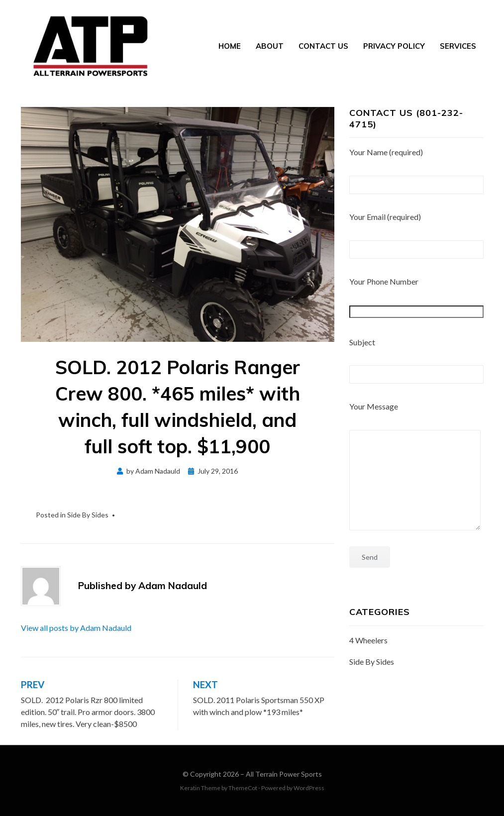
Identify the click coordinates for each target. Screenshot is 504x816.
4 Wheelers (368, 640)
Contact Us (323, 46)
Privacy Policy (394, 46)
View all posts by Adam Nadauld (76, 628)
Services (458, 46)
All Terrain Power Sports (284, 774)
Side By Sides (88, 515)
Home (230, 46)
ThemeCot (243, 788)
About (270, 46)
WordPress (309, 788)
